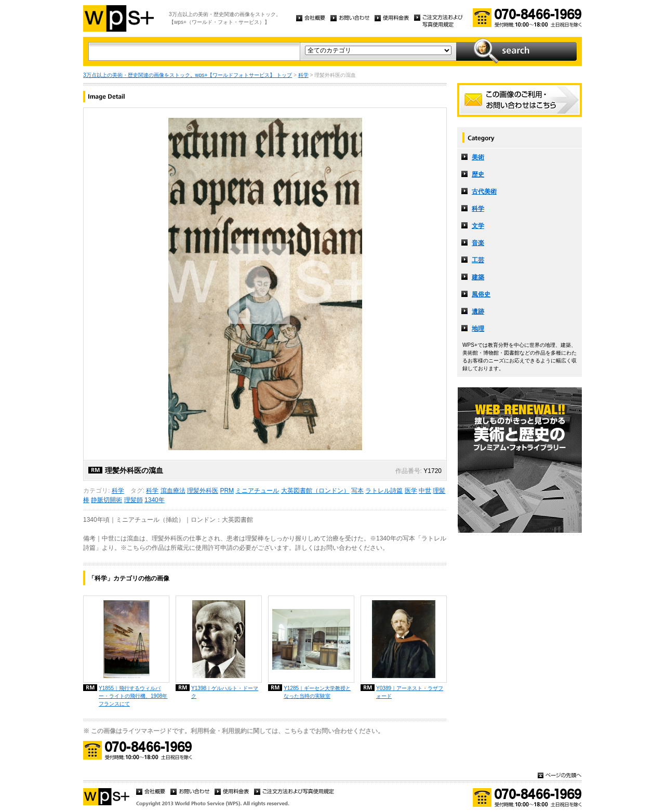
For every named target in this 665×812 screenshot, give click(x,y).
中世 (425, 491)
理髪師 (134, 500)
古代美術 (484, 192)
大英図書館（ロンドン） (315, 491)
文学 (478, 226)
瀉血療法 (173, 491)
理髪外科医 (203, 491)
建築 (478, 277)
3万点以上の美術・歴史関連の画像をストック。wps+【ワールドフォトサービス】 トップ (188, 75)
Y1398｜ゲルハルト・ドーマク (225, 692)
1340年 (155, 500)
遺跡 (478, 312)
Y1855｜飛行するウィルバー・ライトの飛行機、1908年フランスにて (133, 696)
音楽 (478, 243)
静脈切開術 (107, 500)
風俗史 (481, 294)
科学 (303, 75)
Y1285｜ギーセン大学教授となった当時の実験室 (317, 692)
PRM (227, 491)
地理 (478, 329)
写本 (357, 491)
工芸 (478, 260)
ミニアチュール (257, 491)
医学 (411, 491)
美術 (478, 157)
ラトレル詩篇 (384, 491)
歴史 (478, 174)
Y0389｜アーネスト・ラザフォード (410, 692)
